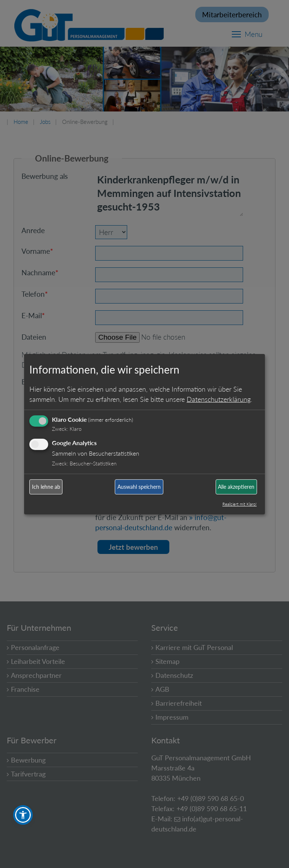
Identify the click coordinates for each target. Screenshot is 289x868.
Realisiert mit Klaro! (240, 504)
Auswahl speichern (139, 487)
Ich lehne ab (46, 487)
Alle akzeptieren (236, 487)
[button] (23, 815)
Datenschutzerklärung (219, 399)
